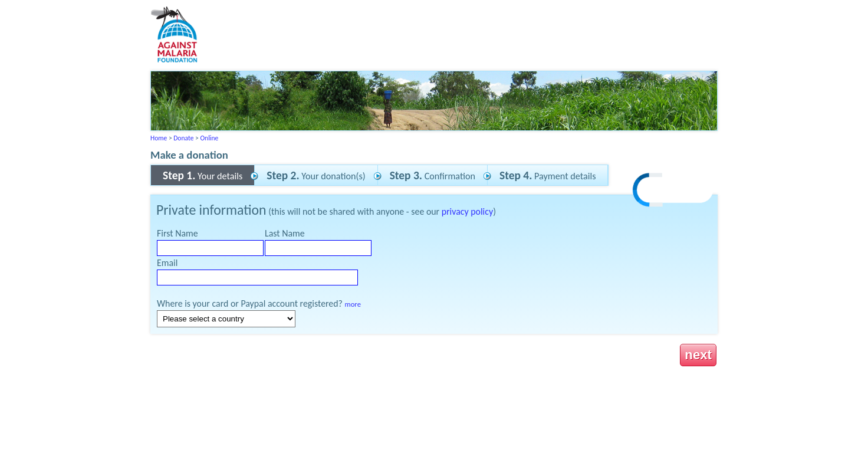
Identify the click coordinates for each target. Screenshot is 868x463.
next (698, 355)
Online (209, 138)
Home (159, 138)
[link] (673, 191)
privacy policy (467, 211)
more (353, 304)
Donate (183, 138)
